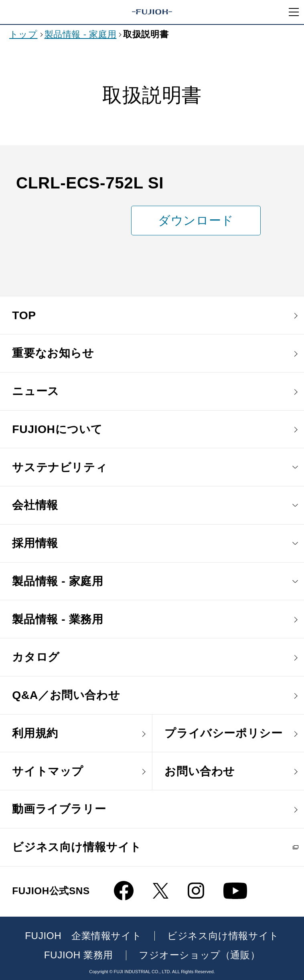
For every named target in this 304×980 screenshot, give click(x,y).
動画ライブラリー (59, 809)
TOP (24, 315)
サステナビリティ (60, 467)
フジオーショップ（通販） (199, 955)
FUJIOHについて (57, 429)
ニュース (35, 391)
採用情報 (35, 543)
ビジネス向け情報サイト (77, 847)
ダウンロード (196, 220)
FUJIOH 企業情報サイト (83, 936)
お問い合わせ (200, 771)
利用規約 (35, 733)
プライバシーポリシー (223, 733)
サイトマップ (48, 771)
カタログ (36, 657)
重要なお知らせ (53, 353)
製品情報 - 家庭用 (81, 34)
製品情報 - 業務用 (58, 619)
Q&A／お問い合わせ (66, 695)
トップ (23, 34)
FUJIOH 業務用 (79, 955)
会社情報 (35, 505)
